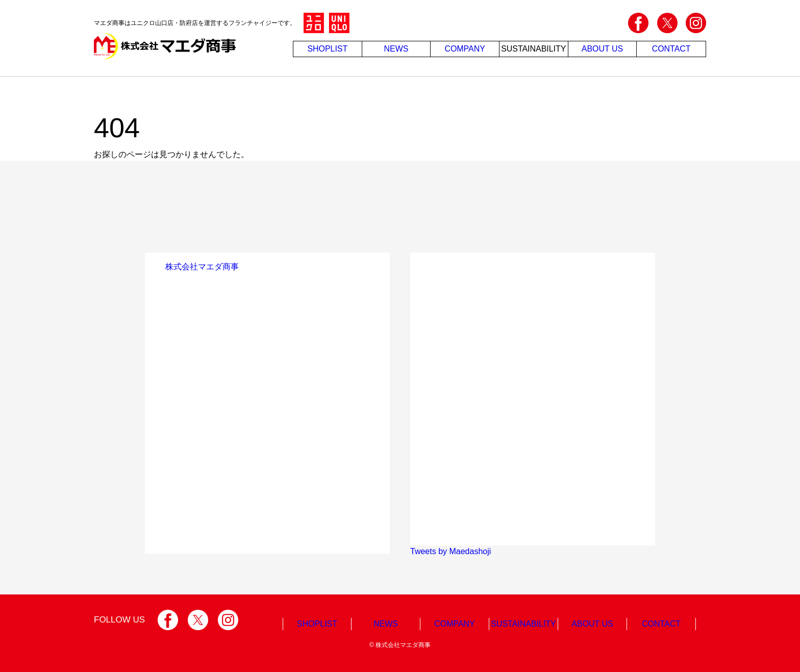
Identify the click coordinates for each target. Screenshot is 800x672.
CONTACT (671, 49)
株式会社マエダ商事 (202, 267)
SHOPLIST (327, 49)
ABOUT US (602, 49)
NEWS (396, 49)
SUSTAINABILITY (534, 49)
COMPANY (465, 49)
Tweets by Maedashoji (451, 551)
